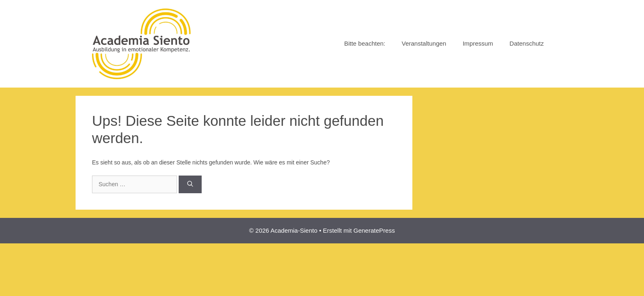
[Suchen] (190, 184)
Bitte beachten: (365, 43)
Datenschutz (527, 43)
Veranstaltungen (424, 43)
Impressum (478, 43)
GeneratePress (374, 230)
